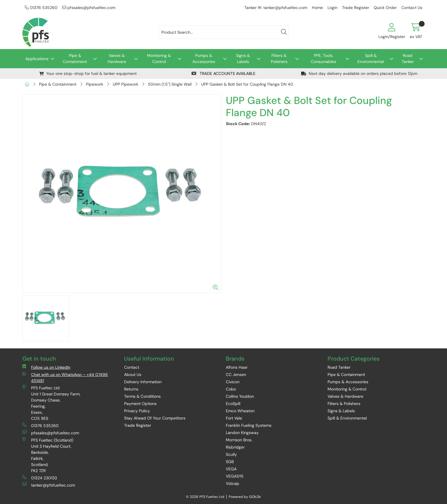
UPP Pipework (126, 84)
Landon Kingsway (242, 433)
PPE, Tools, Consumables (323, 59)
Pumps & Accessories (204, 59)
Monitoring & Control (159, 59)
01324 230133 (40, 478)
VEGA (231, 469)
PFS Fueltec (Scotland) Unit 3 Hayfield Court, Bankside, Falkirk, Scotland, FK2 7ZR (48, 455)
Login (332, 8)
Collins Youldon (240, 396)
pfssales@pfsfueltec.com (89, 8)
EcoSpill (233, 404)
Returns (131, 389)
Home (317, 8)
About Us (133, 375)
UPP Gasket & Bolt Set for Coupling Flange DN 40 (247, 84)
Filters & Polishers (279, 59)
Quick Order (385, 8)
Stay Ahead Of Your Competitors (155, 418)
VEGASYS (235, 476)
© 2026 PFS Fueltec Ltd (205, 497)
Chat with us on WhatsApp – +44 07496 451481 (65, 377)
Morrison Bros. (239, 440)
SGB (230, 462)
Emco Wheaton (240, 411)
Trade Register (356, 8)
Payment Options (140, 404)
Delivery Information (143, 382)
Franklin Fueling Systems (249, 425)
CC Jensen (236, 375)
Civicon (233, 382)
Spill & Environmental (371, 59)
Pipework (95, 84)
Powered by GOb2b (245, 497)
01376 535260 (41, 8)
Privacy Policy (137, 411)
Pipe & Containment (75, 59)
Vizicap (233, 483)
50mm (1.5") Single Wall (170, 84)
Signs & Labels (243, 59)
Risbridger (235, 447)
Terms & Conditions (142, 396)
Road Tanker (408, 59)
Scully (231, 454)
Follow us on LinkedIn (46, 367)
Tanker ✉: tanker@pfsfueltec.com (276, 8)
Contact (132, 367)
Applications (37, 59)
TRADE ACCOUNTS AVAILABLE (223, 73)
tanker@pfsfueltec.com (49, 485)
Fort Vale (234, 418)
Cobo (231, 389)
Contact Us (412, 8)
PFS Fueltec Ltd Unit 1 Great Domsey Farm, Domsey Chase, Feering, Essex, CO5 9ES (51, 403)
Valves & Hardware (117, 59)
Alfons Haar (237, 367)
